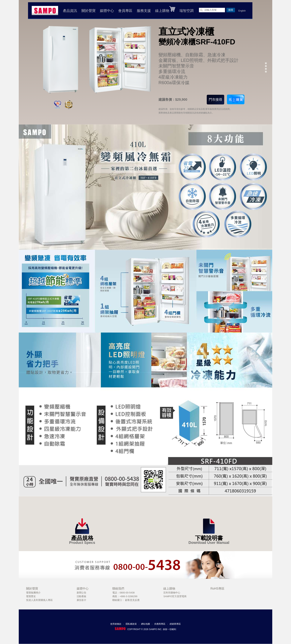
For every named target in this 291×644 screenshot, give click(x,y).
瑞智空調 (187, 11)
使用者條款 (116, 624)
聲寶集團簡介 (33, 593)
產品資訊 (70, 11)
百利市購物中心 (172, 593)
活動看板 (81, 596)
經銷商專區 (175, 624)
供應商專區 (160, 624)
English (242, 11)
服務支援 (144, 11)
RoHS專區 (217, 589)
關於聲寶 (89, 11)
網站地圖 (145, 624)
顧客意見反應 (132, 600)
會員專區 (125, 11)
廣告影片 (81, 600)
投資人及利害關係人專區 (39, 600)
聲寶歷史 (31, 596)
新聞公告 (81, 593)
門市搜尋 (215, 100)
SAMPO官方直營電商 (175, 596)
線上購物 (165, 9)
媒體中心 (107, 11)
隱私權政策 (131, 624)
